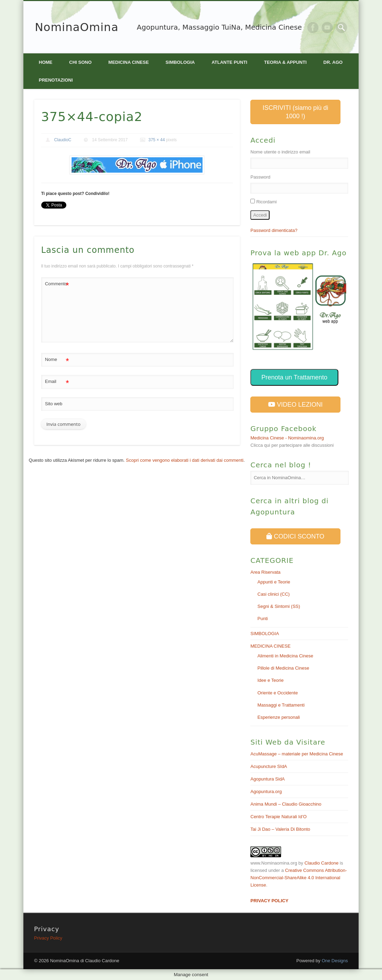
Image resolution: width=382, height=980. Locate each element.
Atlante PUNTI (229, 62)
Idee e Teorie (270, 680)
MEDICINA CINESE (128, 62)
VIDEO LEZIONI (295, 405)
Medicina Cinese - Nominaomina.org (287, 438)
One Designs (335, 961)
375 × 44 (157, 140)
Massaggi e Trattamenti (281, 705)
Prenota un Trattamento (294, 377)
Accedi (260, 215)
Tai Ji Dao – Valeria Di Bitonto (280, 829)
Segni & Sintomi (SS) (279, 606)
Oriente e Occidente (278, 693)
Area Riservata (265, 572)
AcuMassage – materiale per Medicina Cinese (297, 754)
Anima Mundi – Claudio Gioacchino (286, 804)
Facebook (313, 28)
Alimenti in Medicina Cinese (285, 656)
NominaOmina (77, 27)
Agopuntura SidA (267, 779)
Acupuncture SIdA (269, 766)
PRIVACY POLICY (269, 901)
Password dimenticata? (274, 230)
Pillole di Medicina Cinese (283, 668)
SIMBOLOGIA (180, 62)
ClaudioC (63, 140)
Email (57, 382)
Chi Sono (80, 62)
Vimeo (327, 28)
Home (46, 62)
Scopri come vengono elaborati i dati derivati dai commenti (185, 460)
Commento (57, 284)
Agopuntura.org (266, 791)
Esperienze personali (278, 717)
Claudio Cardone (322, 863)
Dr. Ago (333, 62)
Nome (57, 360)
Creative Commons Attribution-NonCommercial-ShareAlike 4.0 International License (299, 878)
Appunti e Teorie (274, 582)
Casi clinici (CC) (273, 594)
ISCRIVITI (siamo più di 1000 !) (295, 112)
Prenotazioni (56, 80)
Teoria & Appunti (285, 62)
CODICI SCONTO (295, 536)
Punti (263, 619)
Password (260, 177)
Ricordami (267, 202)
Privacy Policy (48, 938)
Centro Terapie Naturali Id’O (278, 817)
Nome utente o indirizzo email (280, 152)
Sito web (54, 404)
